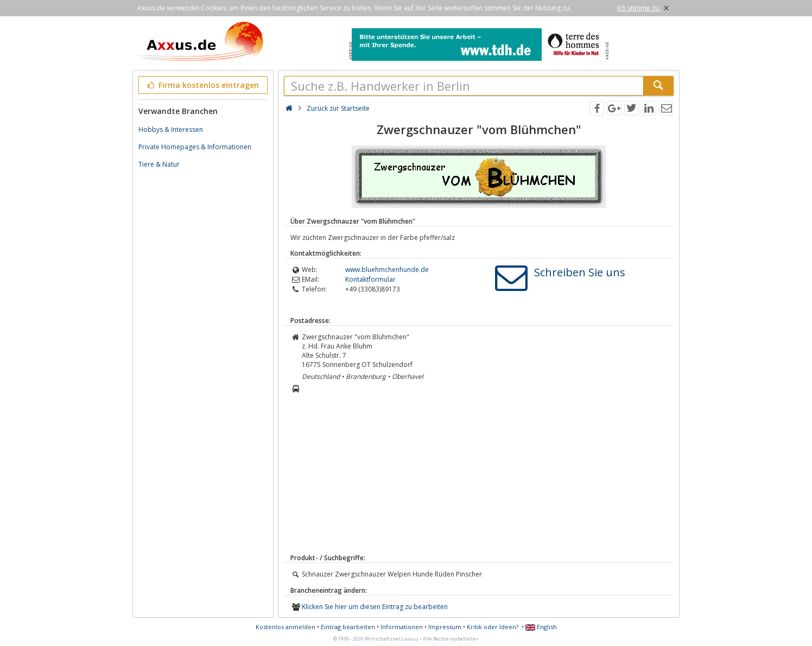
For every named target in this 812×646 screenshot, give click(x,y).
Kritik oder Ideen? (493, 627)
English (541, 627)
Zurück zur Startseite (338, 108)
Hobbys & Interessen (171, 129)
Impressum (445, 627)
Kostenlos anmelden (286, 627)
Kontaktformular (370, 279)
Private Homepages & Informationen (195, 147)
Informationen (402, 627)
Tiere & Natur (159, 164)
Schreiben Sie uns (580, 272)
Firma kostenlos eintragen (202, 85)
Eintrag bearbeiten (348, 627)
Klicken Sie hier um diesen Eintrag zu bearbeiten (375, 607)
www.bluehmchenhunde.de (387, 270)
